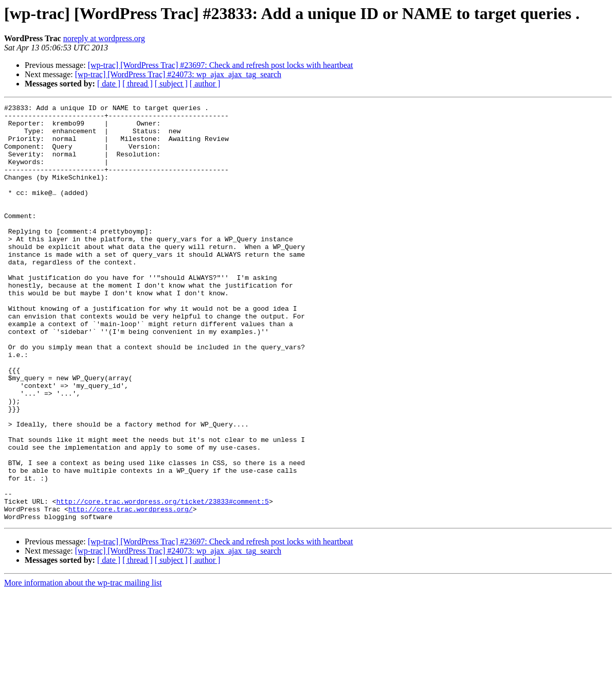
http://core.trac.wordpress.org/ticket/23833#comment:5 (162, 581)
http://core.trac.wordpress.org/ (131, 591)
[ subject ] (171, 84)
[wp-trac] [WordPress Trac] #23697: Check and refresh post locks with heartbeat (221, 65)
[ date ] (109, 84)
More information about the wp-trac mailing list (83, 666)
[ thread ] (138, 84)
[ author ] (205, 84)
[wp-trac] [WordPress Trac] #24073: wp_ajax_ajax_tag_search (178, 74)
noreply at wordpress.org (104, 38)
